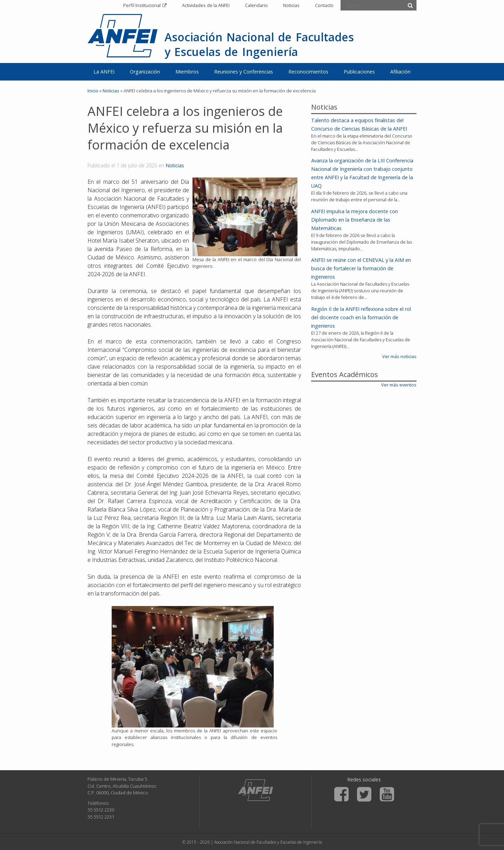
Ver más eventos (399, 385)
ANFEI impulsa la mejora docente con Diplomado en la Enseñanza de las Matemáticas (355, 220)
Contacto (324, 5)
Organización (145, 72)
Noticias (291, 5)
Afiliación (400, 72)
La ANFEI (104, 72)
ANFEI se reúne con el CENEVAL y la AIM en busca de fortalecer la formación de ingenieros (361, 268)
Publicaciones (359, 72)
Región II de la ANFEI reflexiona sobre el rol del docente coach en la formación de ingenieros (361, 317)
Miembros (187, 72)
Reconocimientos (308, 72)
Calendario (256, 5)
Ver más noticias (399, 356)
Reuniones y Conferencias (244, 72)
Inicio (93, 91)
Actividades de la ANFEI (206, 5)
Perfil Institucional (142, 5)
